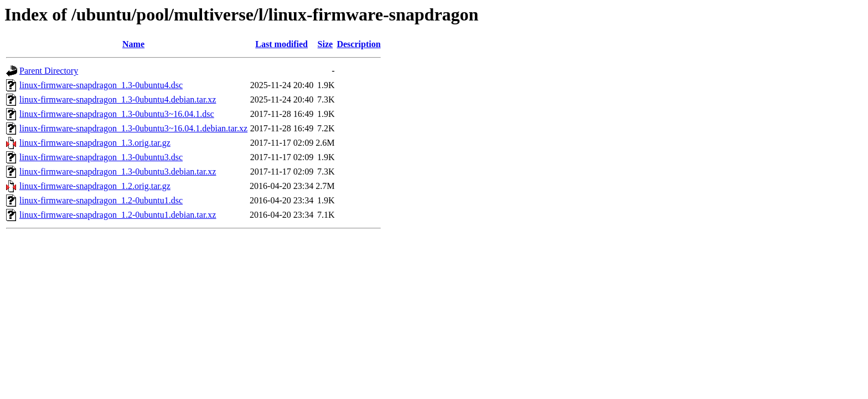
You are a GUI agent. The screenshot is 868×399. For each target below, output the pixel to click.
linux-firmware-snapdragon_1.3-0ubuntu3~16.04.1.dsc (117, 114)
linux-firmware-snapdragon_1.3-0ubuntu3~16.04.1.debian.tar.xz (133, 128)
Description (358, 44)
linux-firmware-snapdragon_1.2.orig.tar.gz (95, 186)
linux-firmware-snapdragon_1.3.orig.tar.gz (95, 143)
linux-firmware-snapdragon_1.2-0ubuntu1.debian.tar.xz (118, 215)
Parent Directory (49, 71)
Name (133, 44)
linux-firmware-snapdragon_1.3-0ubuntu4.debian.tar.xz (118, 99)
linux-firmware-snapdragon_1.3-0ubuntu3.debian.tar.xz (118, 172)
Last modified (281, 44)
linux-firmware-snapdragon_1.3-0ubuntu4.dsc (101, 85)
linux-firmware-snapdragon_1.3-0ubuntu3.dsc (101, 157)
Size (325, 44)
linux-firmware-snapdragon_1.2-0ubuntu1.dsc (101, 200)
